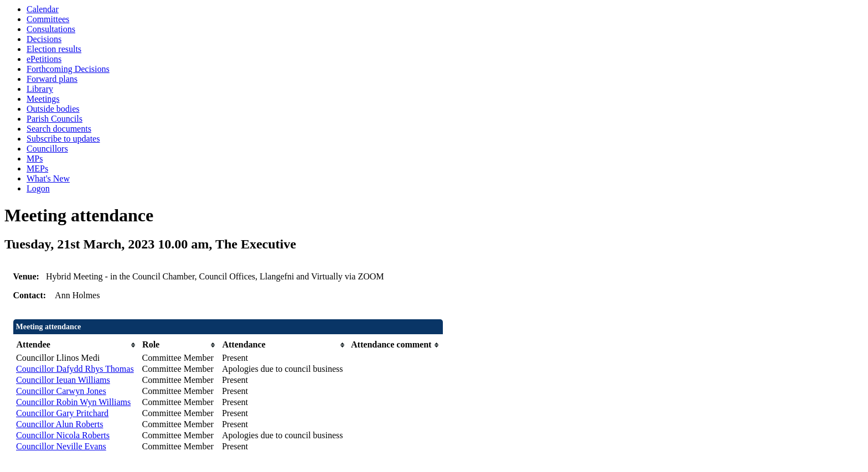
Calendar (43, 9)
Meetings (43, 99)
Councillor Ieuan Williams (63, 380)
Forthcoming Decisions (68, 69)
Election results (54, 49)
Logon (38, 188)
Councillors (47, 149)
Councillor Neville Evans (61, 446)
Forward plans (52, 79)
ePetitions (44, 59)
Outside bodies (53, 109)
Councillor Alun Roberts (60, 424)
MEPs (37, 168)
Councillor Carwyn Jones (61, 391)
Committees (48, 19)
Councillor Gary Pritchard (62, 413)
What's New (48, 178)
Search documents (59, 129)
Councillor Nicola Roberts (63, 435)
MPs (35, 159)
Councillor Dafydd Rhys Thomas (75, 369)
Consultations (51, 29)
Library (40, 89)
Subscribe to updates (63, 139)
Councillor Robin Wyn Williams (73, 402)
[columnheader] (76, 345)
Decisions (44, 39)
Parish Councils (55, 119)
